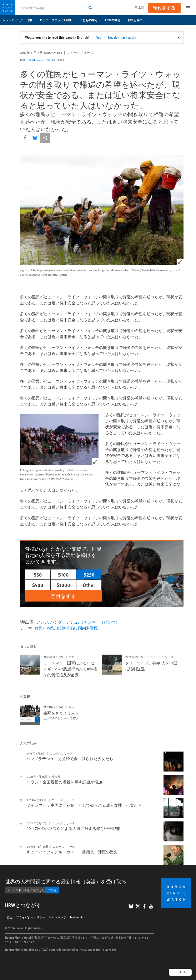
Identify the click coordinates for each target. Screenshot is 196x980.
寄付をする (164, 8)
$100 (63, 574)
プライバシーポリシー (31, 917)
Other (89, 585)
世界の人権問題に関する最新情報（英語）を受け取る (66, 881)
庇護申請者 (66, 628)
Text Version (77, 917)
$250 (89, 574)
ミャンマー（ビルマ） (100, 622)
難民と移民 (137, 20)
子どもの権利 (91, 20)
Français (50, 60)
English (32, 60)
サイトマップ (57, 917)
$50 (38, 574)
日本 (31, 20)
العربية (41, 60)
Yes (99, 37)
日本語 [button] (139, 8)
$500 (38, 585)
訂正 (10, 917)
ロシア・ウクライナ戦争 (58, 20)
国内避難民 (88, 628)
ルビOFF (180, 972)
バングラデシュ (64, 622)
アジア (42, 622)
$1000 (63, 585)
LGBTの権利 (115, 20)
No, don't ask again (122, 37)
